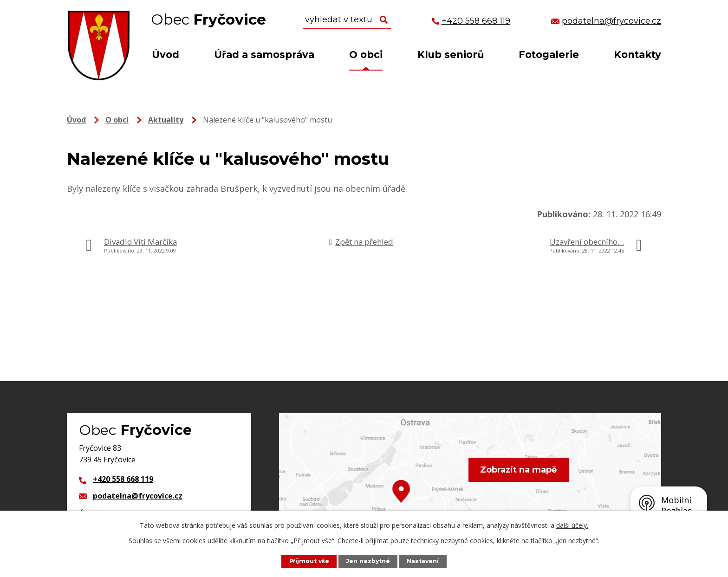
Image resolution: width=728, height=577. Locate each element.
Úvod (166, 55)
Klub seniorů (451, 55)
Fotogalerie (549, 55)
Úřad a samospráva (264, 55)
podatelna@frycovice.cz (138, 496)
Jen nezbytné (369, 561)
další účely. (572, 525)
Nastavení (424, 561)
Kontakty (637, 55)
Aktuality (166, 120)
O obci (366, 55)
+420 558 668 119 (123, 479)
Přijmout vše (309, 561)
